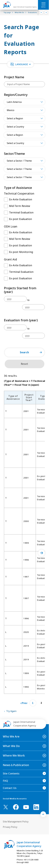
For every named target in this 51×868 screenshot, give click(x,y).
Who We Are (11, 736)
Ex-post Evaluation (20, 219)
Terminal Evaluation (21, 212)
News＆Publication (16, 765)
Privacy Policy (10, 827)
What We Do (11, 746)
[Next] (46, 12)
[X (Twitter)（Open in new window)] (6, 807)
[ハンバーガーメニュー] (43, 4)
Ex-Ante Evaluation (21, 199)
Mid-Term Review (20, 206)
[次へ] (42, 553)
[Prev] (24, 703)
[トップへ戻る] (43, 814)
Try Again (11, 711)
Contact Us (10, 788)
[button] (20, 64)
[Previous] (41, 12)
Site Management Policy (16, 822)
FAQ (5, 781)
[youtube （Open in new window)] (26, 807)
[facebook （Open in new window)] (16, 807)
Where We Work (14, 755)
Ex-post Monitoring (21, 252)
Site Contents (11, 773)
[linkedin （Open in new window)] (36, 807)
